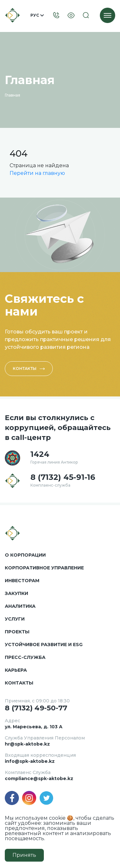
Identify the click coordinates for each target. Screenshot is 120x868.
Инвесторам (22, 581)
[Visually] (71, 16)
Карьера (16, 670)
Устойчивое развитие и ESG (44, 645)
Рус (37, 15)
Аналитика (20, 606)
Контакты (29, 368)
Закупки (16, 593)
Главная (12, 95)
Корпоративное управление (44, 568)
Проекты (17, 632)
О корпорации (25, 555)
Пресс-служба (25, 657)
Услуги (15, 619)
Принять (24, 855)
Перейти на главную (37, 173)
